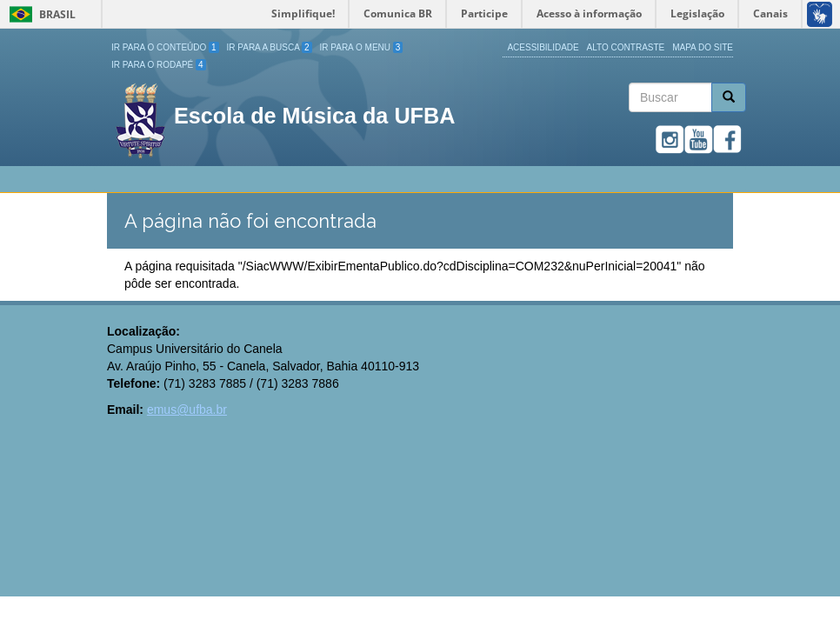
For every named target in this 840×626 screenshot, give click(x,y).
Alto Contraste (626, 47)
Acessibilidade (543, 47)
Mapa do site (703, 47)
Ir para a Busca (270, 47)
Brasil (40, 14)
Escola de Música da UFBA (314, 116)
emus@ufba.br (187, 410)
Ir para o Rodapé (159, 65)
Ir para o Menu (362, 47)
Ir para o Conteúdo (165, 47)
